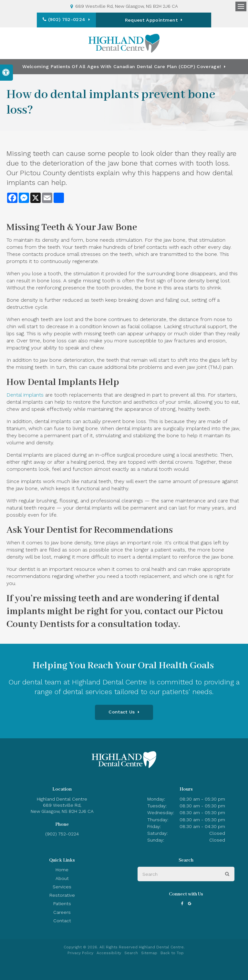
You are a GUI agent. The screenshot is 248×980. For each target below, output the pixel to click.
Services (62, 887)
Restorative (62, 895)
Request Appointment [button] (153, 20)
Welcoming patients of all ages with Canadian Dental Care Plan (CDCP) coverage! (122, 66)
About (62, 878)
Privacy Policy (80, 953)
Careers (62, 912)
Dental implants (25, 395)
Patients (62, 904)
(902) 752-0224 (88, 19)
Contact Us (122, 712)
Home (62, 870)
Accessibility (109, 953)
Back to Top (172, 953)
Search (131, 953)
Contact (62, 921)
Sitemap (149, 953)
